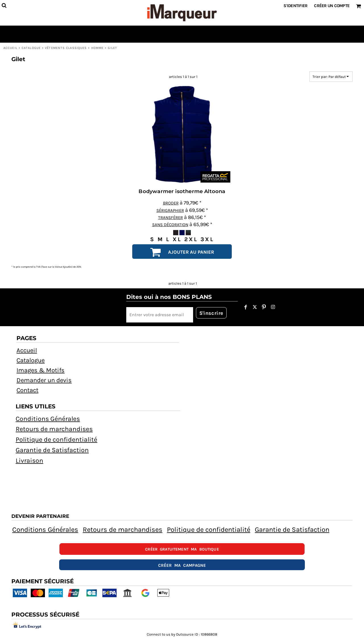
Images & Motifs (41, 370)
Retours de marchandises (54, 429)
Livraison (29, 461)
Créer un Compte (332, 6)
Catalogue (31, 48)
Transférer (170, 218)
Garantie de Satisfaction (52, 450)
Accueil (10, 48)
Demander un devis (44, 380)
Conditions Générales (48, 419)
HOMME (98, 48)
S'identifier (295, 6)
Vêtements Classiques (66, 48)
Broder (171, 203)
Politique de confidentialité (56, 440)
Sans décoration (170, 225)
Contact (27, 390)
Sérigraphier (170, 210)
